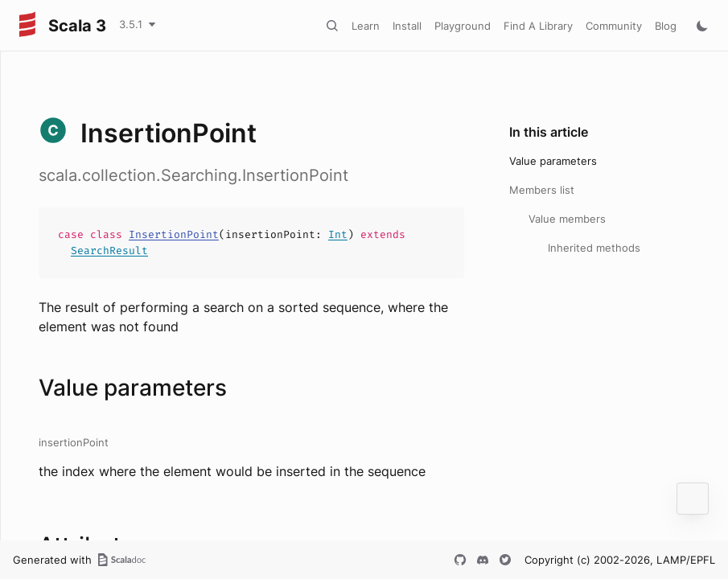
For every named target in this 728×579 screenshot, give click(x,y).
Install (407, 26)
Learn (366, 26)
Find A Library (538, 26)
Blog (666, 26)
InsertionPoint (174, 234)
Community (614, 26)
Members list (542, 190)
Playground (463, 26)
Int (338, 234)
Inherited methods (594, 248)
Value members (567, 219)
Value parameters (553, 161)
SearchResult (109, 250)
